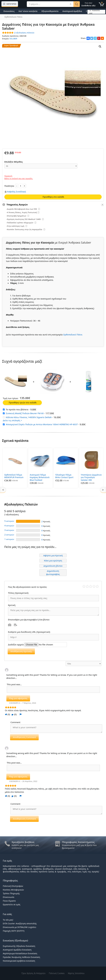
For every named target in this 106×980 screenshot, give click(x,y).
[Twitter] (92, 38)
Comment (16, 722)
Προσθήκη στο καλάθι (53, 197)
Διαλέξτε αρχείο (16, 644)
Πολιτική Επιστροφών (13, 885)
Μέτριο (91, 586)
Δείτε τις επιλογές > (12, 420)
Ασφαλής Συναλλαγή (17, 192)
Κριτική (12, 604)
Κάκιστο (84, 586)
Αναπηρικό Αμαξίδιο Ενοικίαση (17, 949)
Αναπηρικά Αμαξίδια (72, 11)
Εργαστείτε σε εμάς (12, 904)
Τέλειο (97, 586)
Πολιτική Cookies (57, 972)
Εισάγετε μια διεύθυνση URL (29, 631)
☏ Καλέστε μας (94, 12)
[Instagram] (95, 38)
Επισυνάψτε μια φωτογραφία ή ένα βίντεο (29, 619)
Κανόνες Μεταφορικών (13, 889)
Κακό (87, 586)
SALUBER (13, 39)
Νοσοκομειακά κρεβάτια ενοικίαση (19, 960)
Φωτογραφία (10, 624)
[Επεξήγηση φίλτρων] (39, 209)
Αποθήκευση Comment (24, 736)
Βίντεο (16, 624)
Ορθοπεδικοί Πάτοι (73, 335)
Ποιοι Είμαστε (9, 900)
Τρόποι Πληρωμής (11, 893)
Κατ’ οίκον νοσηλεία (28, 11)
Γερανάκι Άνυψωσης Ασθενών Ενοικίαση (21, 956)
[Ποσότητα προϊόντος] (21, 186)
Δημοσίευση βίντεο (53, 565)
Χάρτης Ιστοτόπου (76, 972)
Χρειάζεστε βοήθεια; (23, 841)
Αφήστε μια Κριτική (53, 555)
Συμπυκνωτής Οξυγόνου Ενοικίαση (19, 945)
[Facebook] (88, 38)
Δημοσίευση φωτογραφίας (53, 572)
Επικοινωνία (9, 896)
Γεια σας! (88, 4)
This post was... (14, 684)
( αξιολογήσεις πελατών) (24, 33)
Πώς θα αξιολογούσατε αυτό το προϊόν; (28, 586)
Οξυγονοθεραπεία (50, 11)
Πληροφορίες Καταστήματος (78, 841)
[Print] (102, 38)
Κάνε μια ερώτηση (53, 560)
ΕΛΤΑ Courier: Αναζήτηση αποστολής (20, 923)
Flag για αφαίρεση (18, 698)
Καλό (94, 586)
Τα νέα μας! (8, 919)
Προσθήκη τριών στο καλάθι (23, 402)
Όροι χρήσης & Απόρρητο (34, 972)
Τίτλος (18, 592)
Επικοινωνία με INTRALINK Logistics (19, 926)
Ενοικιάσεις (9, 11)
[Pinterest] (99, 38)
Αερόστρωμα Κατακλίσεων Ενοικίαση (20, 953)
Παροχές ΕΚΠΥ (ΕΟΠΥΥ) (14, 930)
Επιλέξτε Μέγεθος (14, 162)
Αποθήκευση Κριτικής (21, 650)
